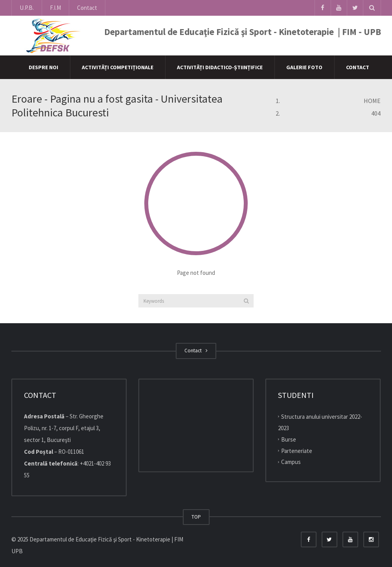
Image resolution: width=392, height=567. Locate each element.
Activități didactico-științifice (220, 67)
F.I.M (55, 8)
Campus (291, 462)
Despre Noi (43, 67)
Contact (87, 8)
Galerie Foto (304, 67)
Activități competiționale (118, 67)
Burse (289, 439)
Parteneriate (297, 450)
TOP (196, 517)
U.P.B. (27, 8)
